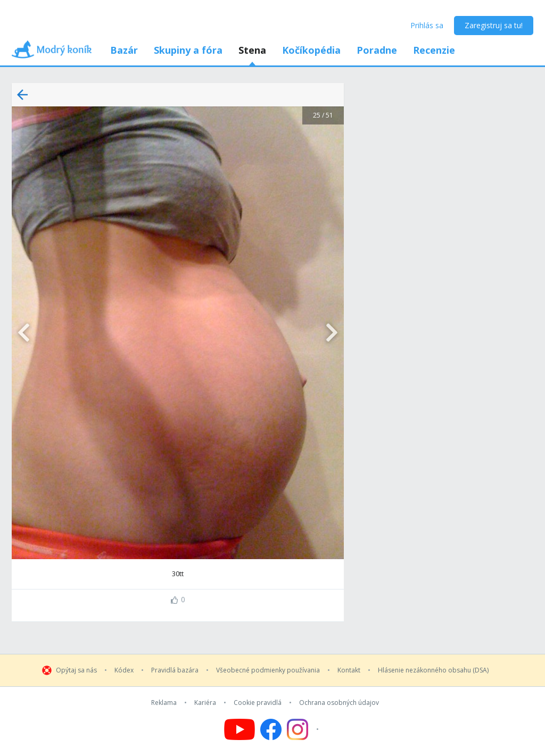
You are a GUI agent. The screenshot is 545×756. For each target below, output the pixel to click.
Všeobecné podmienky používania (268, 670)
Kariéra (205, 703)
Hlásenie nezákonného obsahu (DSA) (433, 670)
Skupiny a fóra (188, 50)
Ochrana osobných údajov (339, 703)
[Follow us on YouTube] (240, 729)
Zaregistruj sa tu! (494, 25)
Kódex (124, 670)
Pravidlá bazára (175, 670)
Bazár (124, 50)
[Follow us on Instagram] (304, 729)
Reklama (164, 703)
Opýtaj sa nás (76, 670)
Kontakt (349, 670)
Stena (252, 50)
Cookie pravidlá (258, 703)
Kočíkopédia (311, 50)
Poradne (377, 50)
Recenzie (434, 50)
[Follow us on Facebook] (271, 729)
